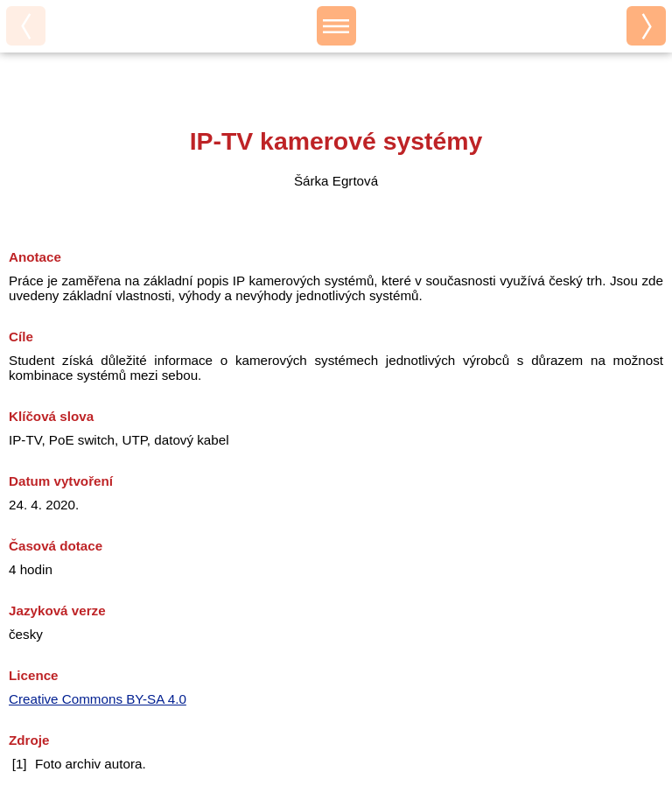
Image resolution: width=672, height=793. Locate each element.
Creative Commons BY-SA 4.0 (98, 699)
